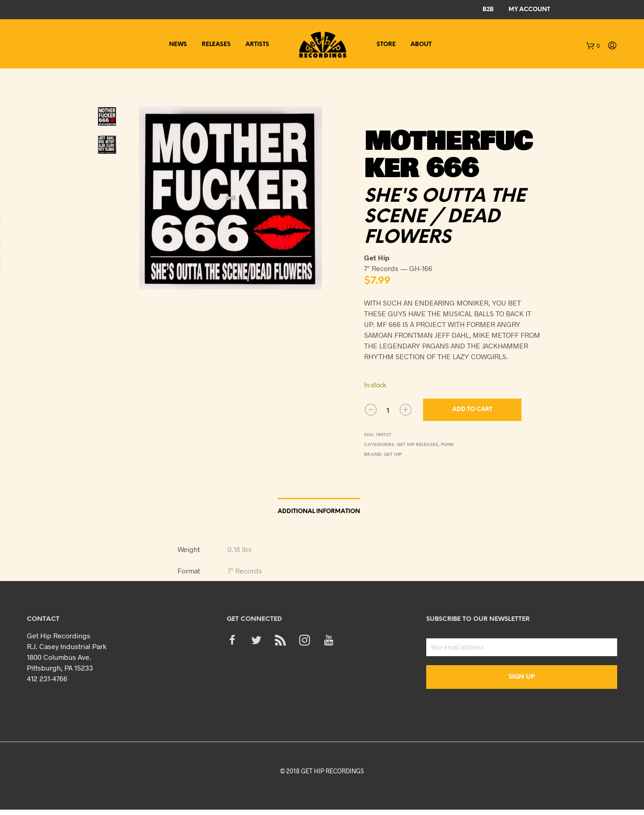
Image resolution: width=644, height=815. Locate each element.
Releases (216, 45)
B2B (488, 10)
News (178, 45)
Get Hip (393, 455)
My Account (529, 10)
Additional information (319, 511)
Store (386, 45)
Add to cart (472, 410)
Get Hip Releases (417, 445)
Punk (447, 445)
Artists (257, 45)
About (421, 45)
